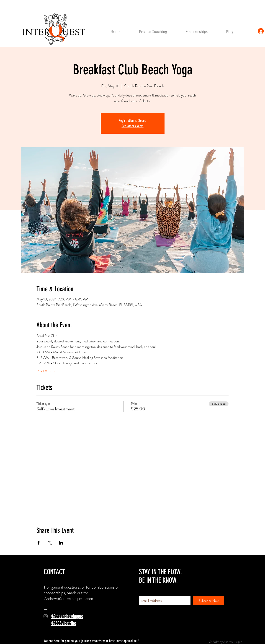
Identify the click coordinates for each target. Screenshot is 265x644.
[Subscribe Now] (209, 601)
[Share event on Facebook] (39, 543)
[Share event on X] (50, 543)
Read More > (45, 371)
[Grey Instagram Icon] (46, 616)
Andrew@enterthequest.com (69, 598)
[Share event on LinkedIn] (61, 543)
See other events (133, 126)
